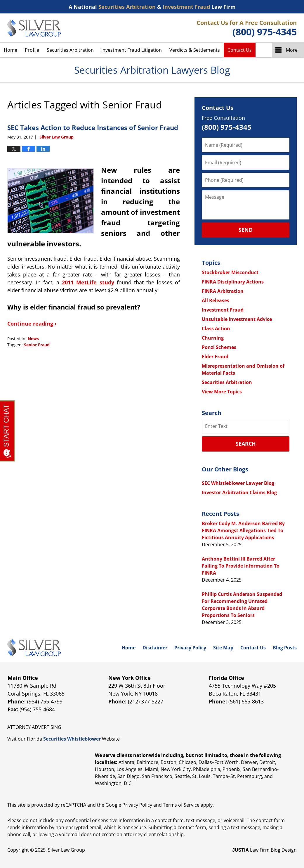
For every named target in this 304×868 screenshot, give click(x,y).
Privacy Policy (190, 648)
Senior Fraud (37, 345)
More (292, 50)
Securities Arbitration (70, 50)
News (33, 339)
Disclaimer (155, 648)
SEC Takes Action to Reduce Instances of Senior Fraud (93, 127)
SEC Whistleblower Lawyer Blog (238, 483)
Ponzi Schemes (219, 347)
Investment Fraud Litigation (132, 50)
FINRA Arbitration (223, 291)
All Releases (216, 300)
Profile (32, 50)
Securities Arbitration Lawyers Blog (34, 28)
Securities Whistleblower (72, 739)
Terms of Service (181, 805)
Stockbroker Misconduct (230, 272)
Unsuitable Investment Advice (237, 319)
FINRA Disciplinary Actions (233, 282)
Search (246, 444)
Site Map (223, 648)
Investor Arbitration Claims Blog (239, 492)
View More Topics (222, 392)
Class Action (216, 328)
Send (246, 230)
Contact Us (240, 50)
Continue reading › (32, 324)
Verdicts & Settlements (195, 50)
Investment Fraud (223, 310)
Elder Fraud (215, 357)
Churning (213, 338)
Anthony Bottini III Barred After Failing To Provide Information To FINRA (241, 566)
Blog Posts (285, 648)
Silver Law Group (66, 850)
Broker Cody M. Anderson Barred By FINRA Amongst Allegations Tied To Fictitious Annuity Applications (243, 530)
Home (11, 50)
